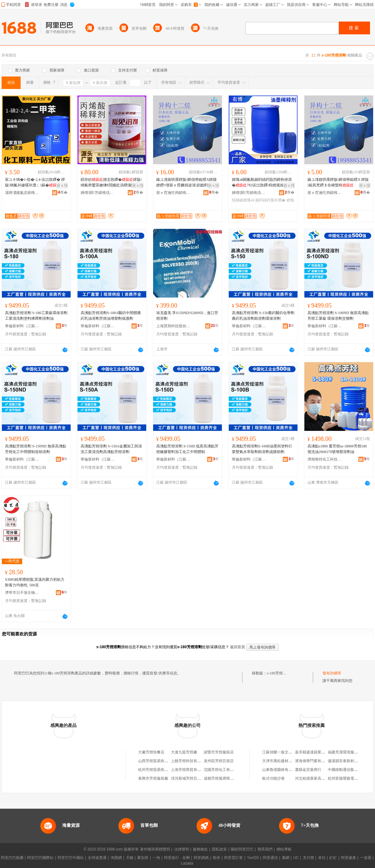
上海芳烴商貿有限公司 (190, 770)
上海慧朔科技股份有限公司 (173, 326)
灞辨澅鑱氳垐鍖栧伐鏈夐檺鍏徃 (22, 193)
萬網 (286, 858)
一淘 (156, 858)
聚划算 (143, 858)
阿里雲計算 (233, 858)
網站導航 (284, 849)
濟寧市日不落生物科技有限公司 (22, 593)
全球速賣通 (97, 858)
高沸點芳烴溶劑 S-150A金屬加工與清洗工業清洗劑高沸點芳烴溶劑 (111, 449)
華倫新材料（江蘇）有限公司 (22, 326)
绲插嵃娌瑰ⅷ (243, 200)
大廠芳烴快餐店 (151, 752)
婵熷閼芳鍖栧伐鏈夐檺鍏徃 (98, 193)
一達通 (366, 858)
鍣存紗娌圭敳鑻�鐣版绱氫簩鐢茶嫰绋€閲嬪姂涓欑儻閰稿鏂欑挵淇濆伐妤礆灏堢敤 (111, 183)
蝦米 (217, 858)
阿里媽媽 (201, 858)
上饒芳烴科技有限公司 (190, 761)
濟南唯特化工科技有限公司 (325, 459)
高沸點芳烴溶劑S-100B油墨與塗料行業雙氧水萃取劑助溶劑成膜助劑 (262, 449)
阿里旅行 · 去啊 (177, 858)
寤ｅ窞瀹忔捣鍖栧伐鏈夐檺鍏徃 (173, 193)
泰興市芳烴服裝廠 (153, 778)
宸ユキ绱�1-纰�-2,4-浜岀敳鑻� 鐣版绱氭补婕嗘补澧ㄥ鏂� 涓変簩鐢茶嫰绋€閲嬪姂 (35, 183)
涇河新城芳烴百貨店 (188, 778)
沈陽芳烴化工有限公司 (222, 770)
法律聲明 (182, 849)
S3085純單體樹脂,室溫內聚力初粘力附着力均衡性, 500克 (35, 582)
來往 (322, 858)
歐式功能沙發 (273, 778)
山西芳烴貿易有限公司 (157, 761)
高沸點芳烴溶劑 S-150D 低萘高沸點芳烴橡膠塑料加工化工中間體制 (187, 449)
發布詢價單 (332, 673)
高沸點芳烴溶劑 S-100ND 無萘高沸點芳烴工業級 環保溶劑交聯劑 (338, 316)
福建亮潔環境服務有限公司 (350, 752)
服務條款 (200, 849)
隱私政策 (219, 849)
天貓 (130, 858)
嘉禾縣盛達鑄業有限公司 (316, 752)
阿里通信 (270, 858)
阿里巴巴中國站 (71, 858)
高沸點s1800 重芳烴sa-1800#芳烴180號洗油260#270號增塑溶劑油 (337, 449)
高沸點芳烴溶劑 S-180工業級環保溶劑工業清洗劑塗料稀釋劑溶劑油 (36, 316)
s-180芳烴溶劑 (279, 673)
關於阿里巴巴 (242, 849)
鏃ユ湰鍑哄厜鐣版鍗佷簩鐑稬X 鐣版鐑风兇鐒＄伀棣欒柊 (338, 182)
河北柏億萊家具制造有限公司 (319, 778)
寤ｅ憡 (62, 185)
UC (296, 858)
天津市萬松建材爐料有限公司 (287, 761)
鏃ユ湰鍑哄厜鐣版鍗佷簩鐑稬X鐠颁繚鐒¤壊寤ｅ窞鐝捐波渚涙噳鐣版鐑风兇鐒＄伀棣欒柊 (186, 183)
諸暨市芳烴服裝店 (219, 752)
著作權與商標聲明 (155, 849)
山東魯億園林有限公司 (281, 770)
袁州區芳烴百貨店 (219, 761)
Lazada (187, 863)
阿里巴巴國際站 (40, 858)
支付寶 (308, 858)
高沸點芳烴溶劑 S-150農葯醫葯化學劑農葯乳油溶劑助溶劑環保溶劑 (263, 316)
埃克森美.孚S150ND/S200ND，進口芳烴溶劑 (187, 316)
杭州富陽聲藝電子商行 (347, 778)
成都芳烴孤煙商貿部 (221, 778)
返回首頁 (237, 647)
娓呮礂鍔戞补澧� (270, 200)
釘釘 (333, 858)
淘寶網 (116, 858)
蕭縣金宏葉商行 (308, 770)
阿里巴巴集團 (12, 858)
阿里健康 (348, 858)
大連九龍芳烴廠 (184, 752)
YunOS (253, 858)
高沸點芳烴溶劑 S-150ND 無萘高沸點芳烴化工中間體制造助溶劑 (36, 449)
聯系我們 (265, 849)
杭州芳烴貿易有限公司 (157, 770)
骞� (63, 192)
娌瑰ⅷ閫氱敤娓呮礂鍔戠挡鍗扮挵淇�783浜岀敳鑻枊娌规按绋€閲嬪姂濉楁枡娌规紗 (262, 183)
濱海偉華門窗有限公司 (314, 761)
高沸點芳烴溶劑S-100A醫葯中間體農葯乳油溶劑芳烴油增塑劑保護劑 (111, 316)
